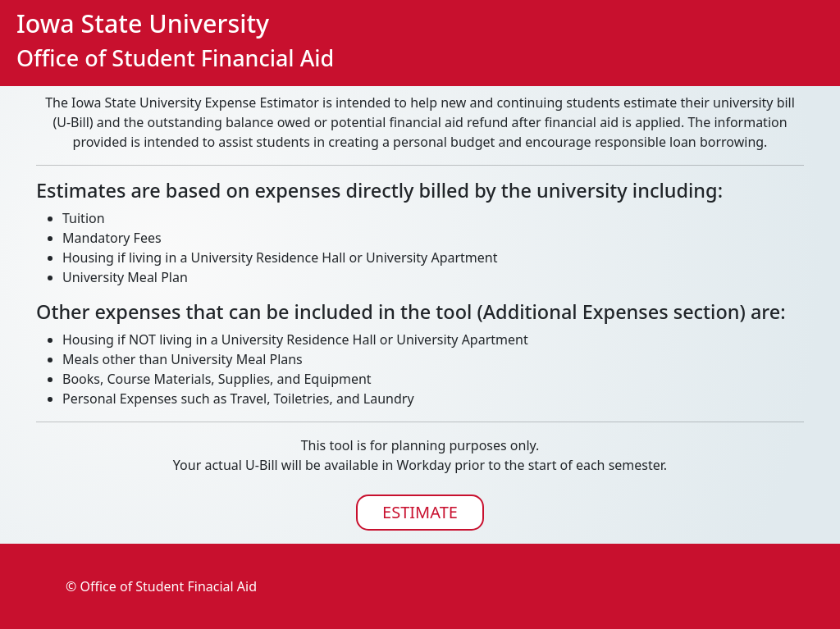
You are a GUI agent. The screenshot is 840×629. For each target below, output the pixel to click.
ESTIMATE (420, 512)
